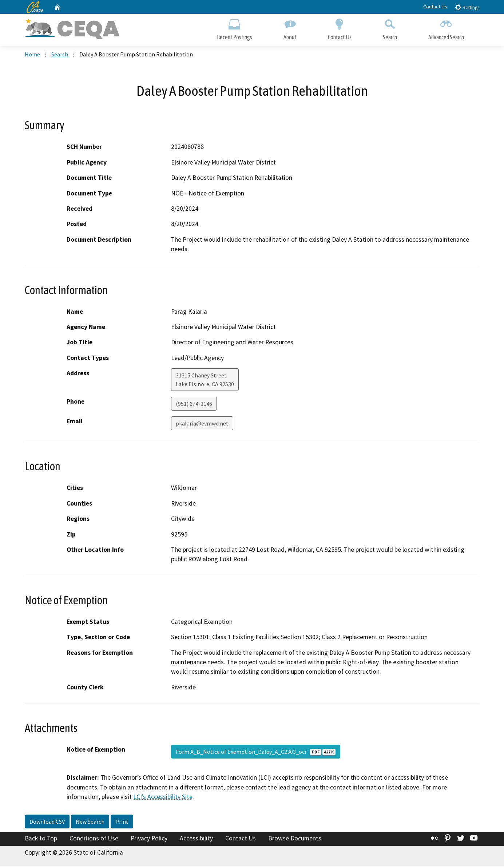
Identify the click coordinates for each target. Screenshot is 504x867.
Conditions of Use (94, 839)
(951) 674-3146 (194, 405)
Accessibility (196, 839)
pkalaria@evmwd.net (202, 424)
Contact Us (435, 7)
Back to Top (41, 839)
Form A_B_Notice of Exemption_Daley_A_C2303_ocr (256, 753)
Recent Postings (235, 28)
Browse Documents (295, 839)
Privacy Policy (149, 839)
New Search (90, 822)
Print (122, 822)
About (290, 28)
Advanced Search (446, 28)
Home (32, 55)
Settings (467, 7)
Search (390, 28)
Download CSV (47, 822)
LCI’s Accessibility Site (163, 797)
